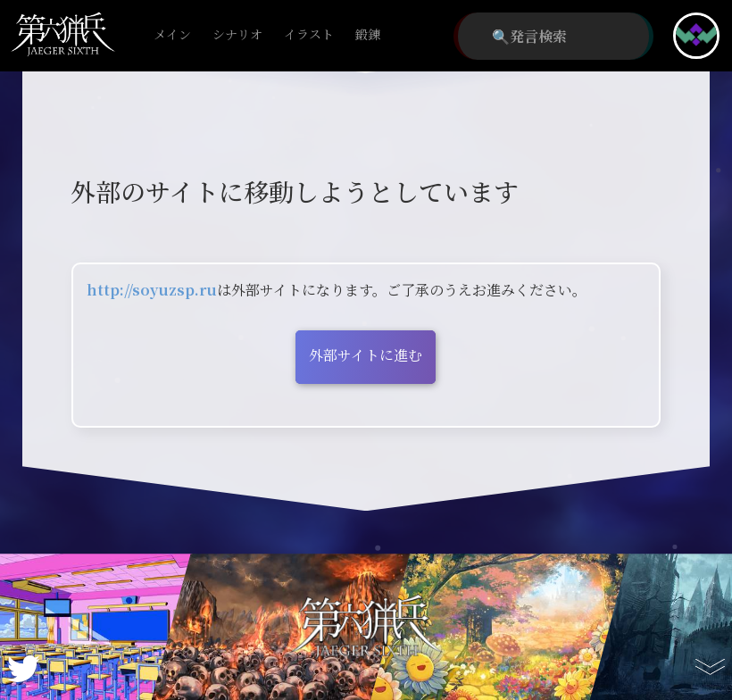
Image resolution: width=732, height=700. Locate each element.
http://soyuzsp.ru (152, 290)
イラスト (309, 35)
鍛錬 (368, 35)
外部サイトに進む (366, 355)
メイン (172, 35)
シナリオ (237, 35)
